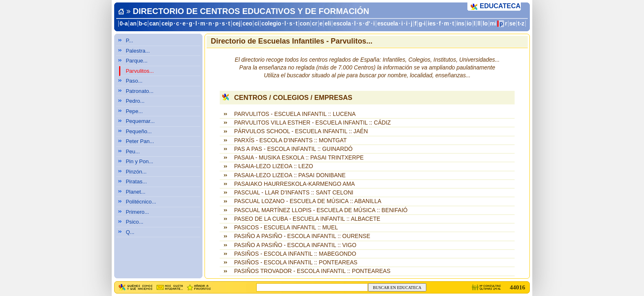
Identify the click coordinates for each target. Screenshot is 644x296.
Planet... (136, 192)
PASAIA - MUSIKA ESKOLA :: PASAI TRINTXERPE (299, 158)
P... (129, 40)
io (469, 24)
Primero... (137, 212)
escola (342, 24)
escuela (388, 24)
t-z (521, 24)
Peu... (133, 151)
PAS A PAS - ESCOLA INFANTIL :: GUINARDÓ (293, 149)
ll (479, 24)
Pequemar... (140, 121)
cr (315, 24)
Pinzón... (136, 172)
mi (493, 24)
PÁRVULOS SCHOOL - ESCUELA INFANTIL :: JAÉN (301, 131)
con (305, 24)
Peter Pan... (140, 141)
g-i (422, 24)
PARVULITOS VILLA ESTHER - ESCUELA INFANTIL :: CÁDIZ (313, 123)
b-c (143, 24)
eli (328, 24)
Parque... (137, 61)
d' (368, 24)
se (512, 24)
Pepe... (134, 111)
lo (485, 24)
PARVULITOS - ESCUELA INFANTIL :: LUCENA (295, 114)
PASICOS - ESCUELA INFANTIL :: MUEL (286, 228)
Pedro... (135, 101)
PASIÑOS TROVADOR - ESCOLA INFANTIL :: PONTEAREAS (312, 271)
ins (460, 24)
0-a (124, 24)
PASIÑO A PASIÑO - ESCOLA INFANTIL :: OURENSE (302, 236)
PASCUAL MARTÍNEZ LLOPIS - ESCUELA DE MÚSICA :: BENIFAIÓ (321, 210)
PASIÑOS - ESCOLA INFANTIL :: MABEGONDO (295, 254)
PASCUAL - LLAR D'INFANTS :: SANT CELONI (294, 193)
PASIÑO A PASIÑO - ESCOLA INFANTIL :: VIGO (295, 245)
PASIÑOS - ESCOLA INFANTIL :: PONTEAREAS (296, 262)
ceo (248, 24)
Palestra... (138, 51)
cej (236, 24)
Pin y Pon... (139, 161)
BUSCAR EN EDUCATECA (397, 288)
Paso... (134, 81)
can (154, 24)
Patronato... (140, 91)
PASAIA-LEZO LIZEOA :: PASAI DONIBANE (290, 175)
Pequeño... (139, 131)
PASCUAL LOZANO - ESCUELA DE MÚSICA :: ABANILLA (308, 201)
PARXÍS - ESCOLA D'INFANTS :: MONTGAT (290, 140)
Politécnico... (141, 202)
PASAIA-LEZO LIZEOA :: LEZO (274, 166)
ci (256, 24)
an (133, 24)
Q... (130, 232)
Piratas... (136, 182)
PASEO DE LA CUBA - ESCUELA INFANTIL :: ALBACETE (307, 219)
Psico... (135, 222)
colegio (271, 24)
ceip (167, 24)
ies (432, 24)
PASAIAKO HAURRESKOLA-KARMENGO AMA (294, 184)
